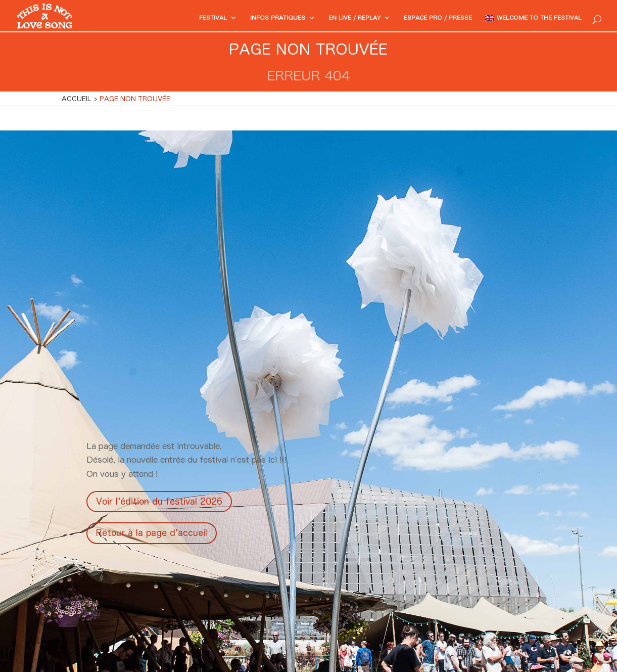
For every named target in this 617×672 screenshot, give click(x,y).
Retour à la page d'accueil (152, 533)
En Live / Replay (323, 18)
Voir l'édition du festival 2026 (159, 501)
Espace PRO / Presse (417, 18)
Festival (166, 18)
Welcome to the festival (532, 18)
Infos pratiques (238, 18)
